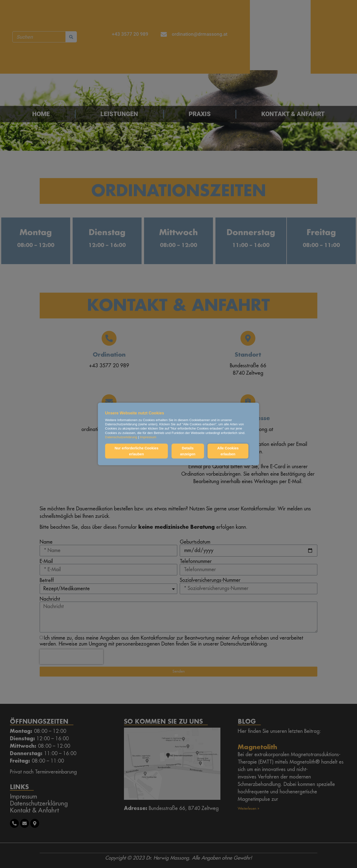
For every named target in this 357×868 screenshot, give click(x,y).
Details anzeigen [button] (187, 451)
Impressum (148, 437)
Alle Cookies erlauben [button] (228, 451)
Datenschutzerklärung (121, 437)
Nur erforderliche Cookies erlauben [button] (136, 451)
